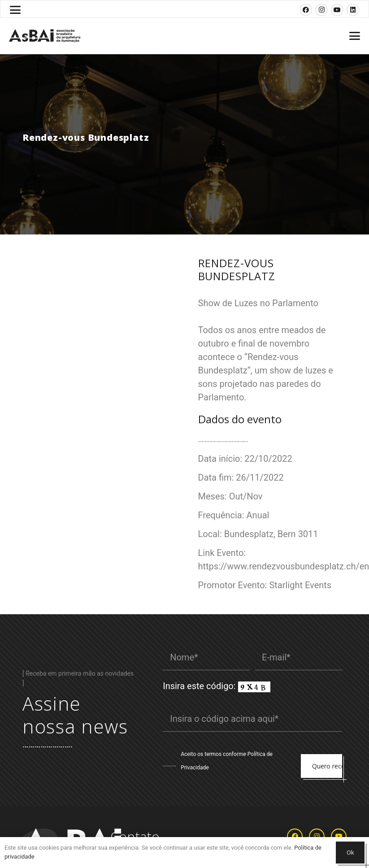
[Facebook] (306, 10)
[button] (15, 10)
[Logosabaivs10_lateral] (45, 36)
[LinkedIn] (353, 10)
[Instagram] (321, 10)
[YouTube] (337, 10)
